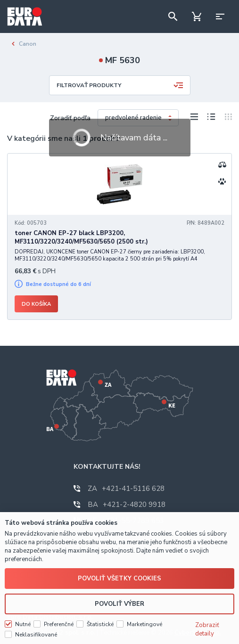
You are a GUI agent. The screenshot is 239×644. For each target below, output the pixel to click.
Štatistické (100, 624)
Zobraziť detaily (207, 629)
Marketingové (144, 624)
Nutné (23, 624)
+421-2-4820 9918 (127, 505)
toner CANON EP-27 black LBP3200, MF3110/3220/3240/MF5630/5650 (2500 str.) (81, 237)
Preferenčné (59, 624)
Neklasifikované (36, 635)
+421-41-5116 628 (126, 489)
